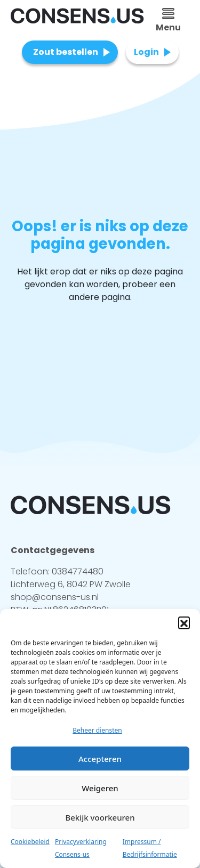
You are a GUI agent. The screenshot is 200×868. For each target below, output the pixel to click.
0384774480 (78, 571)
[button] (184, 622)
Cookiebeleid (30, 842)
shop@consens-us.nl (55, 597)
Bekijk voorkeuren (100, 817)
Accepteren (100, 759)
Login (146, 52)
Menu (168, 21)
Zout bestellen (66, 52)
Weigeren (100, 788)
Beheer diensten (97, 730)
